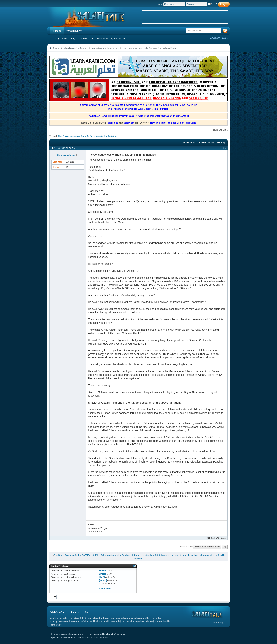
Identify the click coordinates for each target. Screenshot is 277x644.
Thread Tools (188, 143)
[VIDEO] (103, 580)
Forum (57, 31)
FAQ (73, 39)
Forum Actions (98, 39)
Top (225, 547)
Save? (213, 4)
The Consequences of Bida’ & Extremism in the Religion (87, 136)
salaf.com (55, 618)
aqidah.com (67, 618)
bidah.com (150, 618)
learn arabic (56, 625)
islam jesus (153, 621)
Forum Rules (105, 588)
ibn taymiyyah (138, 621)
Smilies (103, 574)
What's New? (74, 31)
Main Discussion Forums (76, 48)
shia (159, 618)
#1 (224, 148)
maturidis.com (108, 621)
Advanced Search (219, 38)
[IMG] (102, 577)
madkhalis (94, 621)
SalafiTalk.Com (58, 612)
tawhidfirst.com (83, 618)
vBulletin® (111, 634)
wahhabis (165, 621)
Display (221, 143)
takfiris (83, 621)
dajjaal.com (123, 621)
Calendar (83, 39)
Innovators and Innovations (105, 48)
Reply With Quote (217, 538)
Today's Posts (60, 39)
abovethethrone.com (104, 618)
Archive (75, 612)
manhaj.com (122, 618)
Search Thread (206, 143)
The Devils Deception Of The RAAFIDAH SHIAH (76, 555)
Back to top (218, 623)
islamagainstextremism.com (64, 621)
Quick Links (117, 39)
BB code (103, 571)
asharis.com (136, 618)
